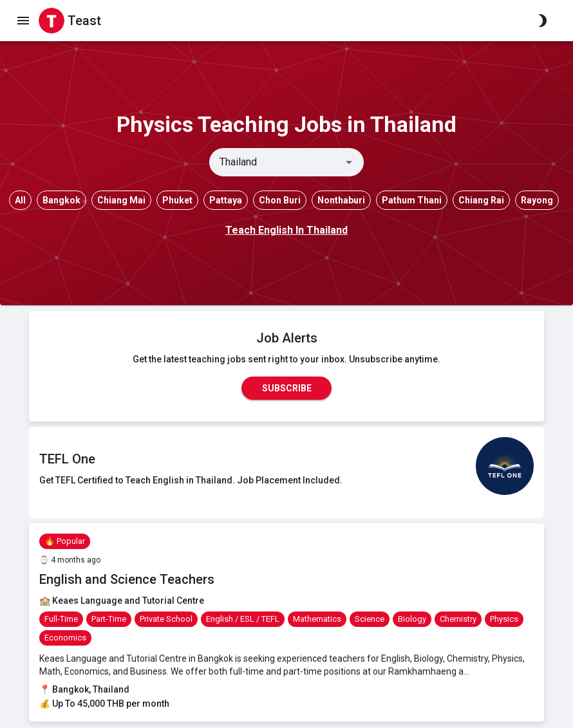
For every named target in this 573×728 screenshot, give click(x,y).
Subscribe (286, 388)
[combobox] (276, 162)
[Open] (349, 162)
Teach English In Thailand (286, 230)
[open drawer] (23, 21)
